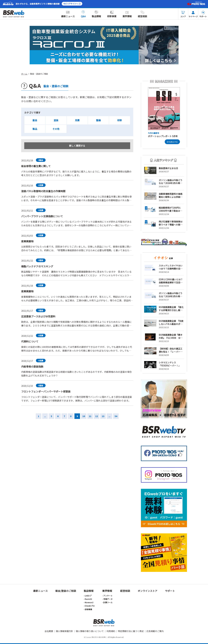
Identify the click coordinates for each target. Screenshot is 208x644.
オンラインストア (148, 591)
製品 (35, 129)
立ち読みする (172, 142)
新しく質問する (77, 146)
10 (84, 416)
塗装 (56, 120)
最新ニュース (68, 14)
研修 (120, 120)
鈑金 (35, 120)
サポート (203, 14)
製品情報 (96, 14)
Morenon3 (89, 602)
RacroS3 (88, 599)
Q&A (83, 14)
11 (90, 416)
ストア (183, 14)
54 (116, 416)
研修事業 (112, 14)
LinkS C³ (88, 596)
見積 (77, 120)
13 (103, 416)
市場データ (108, 599)
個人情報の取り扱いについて (90, 631)
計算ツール (108, 602)
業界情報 (127, 14)
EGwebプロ (90, 606)
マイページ (193, 14)
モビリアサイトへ (72, 4)
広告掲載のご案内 (155, 631)
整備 (98, 120)
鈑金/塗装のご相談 (66, 591)
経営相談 (142, 14)
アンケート (108, 596)
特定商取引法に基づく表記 (131, 631)
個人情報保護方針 (64, 631)
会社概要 (49, 631)
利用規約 (111, 631)
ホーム (24, 74)
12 (97, 416)
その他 (56, 129)
